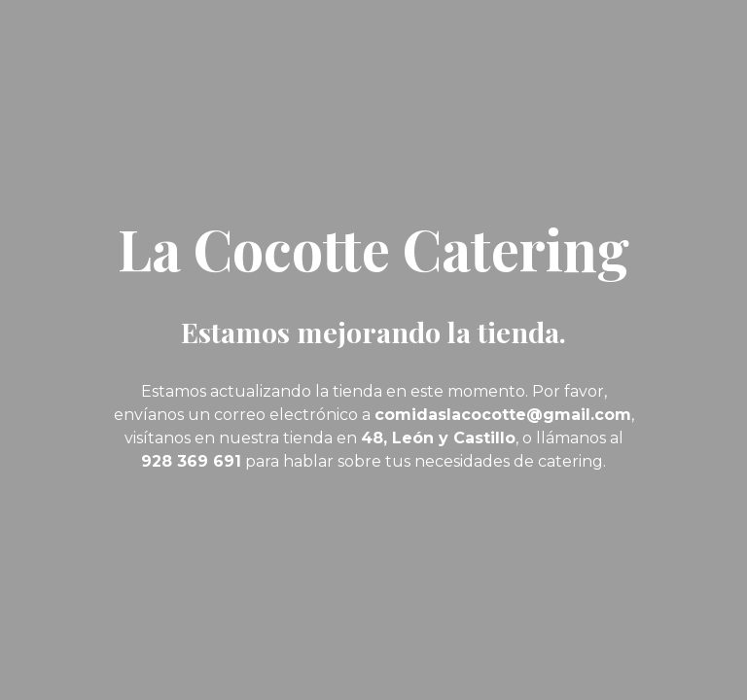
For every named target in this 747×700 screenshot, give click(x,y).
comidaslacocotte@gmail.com (503, 415)
